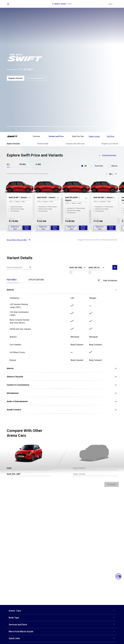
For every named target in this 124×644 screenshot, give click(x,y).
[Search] (19, 267)
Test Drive (110, 136)
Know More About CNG (17, 240)
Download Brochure (38, 78)
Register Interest (16, 78)
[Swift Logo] (14, 136)
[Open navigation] (8, 4)
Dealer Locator (94, 136)
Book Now (27, 228)
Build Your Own (15, 228)
